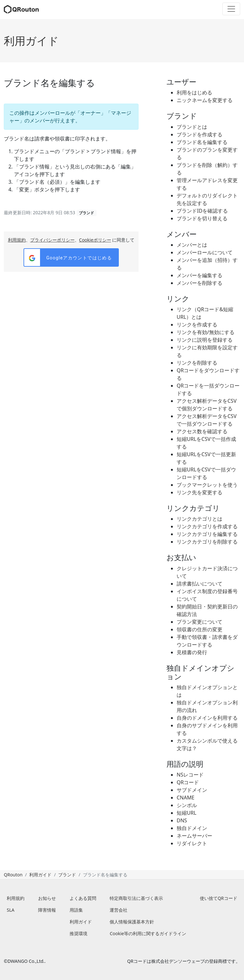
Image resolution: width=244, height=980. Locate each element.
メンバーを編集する (200, 275)
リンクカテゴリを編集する (207, 534)
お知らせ (47, 898)
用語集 (76, 910)
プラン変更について (200, 622)
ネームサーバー (194, 836)
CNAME (186, 798)
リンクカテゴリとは (200, 519)
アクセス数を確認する (202, 431)
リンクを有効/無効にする (206, 332)
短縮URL (186, 813)
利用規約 (17, 240)
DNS (182, 820)
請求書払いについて (200, 584)
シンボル (187, 805)
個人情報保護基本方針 (132, 922)
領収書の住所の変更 (200, 629)
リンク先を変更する (200, 492)
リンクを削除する (197, 363)
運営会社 (119, 910)
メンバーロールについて (205, 252)
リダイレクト (192, 843)
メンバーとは (192, 245)
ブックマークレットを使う (207, 485)
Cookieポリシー (95, 240)
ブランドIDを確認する (202, 211)
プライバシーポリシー (52, 240)
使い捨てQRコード (219, 898)
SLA (10, 910)
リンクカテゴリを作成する (207, 526)
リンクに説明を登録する (205, 340)
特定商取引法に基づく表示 (136, 898)
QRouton (13, 875)
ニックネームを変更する (205, 100)
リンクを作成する (197, 325)
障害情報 (47, 910)
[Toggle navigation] (231, 9)
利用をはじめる (194, 93)
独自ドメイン (192, 828)
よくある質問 (83, 898)
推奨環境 (78, 933)
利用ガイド (31, 41)
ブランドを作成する (200, 134)
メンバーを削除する (200, 283)
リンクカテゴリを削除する (207, 542)
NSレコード (190, 775)
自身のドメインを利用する (207, 718)
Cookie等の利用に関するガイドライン (148, 933)
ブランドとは (192, 127)
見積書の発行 (192, 652)
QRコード (188, 782)
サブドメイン (192, 790)
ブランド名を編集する (202, 142)
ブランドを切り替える (202, 218)
